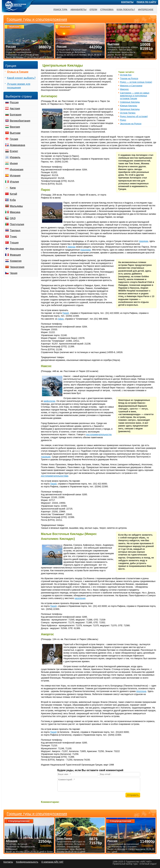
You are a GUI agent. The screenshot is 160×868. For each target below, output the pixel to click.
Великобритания (20, 121)
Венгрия (15, 127)
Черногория (17, 267)
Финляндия (17, 249)
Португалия (17, 224)
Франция (15, 255)
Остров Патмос (128, 113)
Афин (61, 319)
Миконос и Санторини (131, 86)
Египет (14, 151)
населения (80, 598)
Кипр (13, 188)
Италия (14, 182)
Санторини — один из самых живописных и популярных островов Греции (135, 96)
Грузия (14, 139)
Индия (14, 163)
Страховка (107, 10)
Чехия (14, 273)
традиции (46, 457)
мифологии (49, 401)
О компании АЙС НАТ (52, 862)
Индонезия (17, 169)
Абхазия (12, 841)
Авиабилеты (78, 10)
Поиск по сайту (147, 2)
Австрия (15, 109)
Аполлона (141, 691)
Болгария (16, 115)
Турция (14, 243)
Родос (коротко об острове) (134, 116)
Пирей (66, 313)
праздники (86, 250)
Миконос (124, 89)
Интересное (146, 10)
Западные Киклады (130, 109)
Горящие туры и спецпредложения (37, 814)
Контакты (127, 2)
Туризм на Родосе (129, 78)
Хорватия (16, 261)
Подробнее (46, 845)
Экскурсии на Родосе (131, 124)
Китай (13, 194)
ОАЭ (13, 218)
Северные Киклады (130, 102)
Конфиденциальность (27, 862)
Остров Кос (126, 75)
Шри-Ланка (64, 838)
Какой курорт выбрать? (21, 78)
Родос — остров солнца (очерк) (136, 82)
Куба (13, 200)
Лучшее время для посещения (19, 86)
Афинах (71, 247)
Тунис (13, 237)
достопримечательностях (99, 434)
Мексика (15, 212)
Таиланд (15, 230)
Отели (93, 10)
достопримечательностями (55, 476)
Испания (15, 176)
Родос (123, 120)
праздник (144, 241)
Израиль (15, 157)
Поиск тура (60, 10)
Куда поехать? (126, 10)
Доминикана (17, 145)
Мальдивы (16, 206)
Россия (14, 102)
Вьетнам (15, 133)
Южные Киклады (129, 106)
